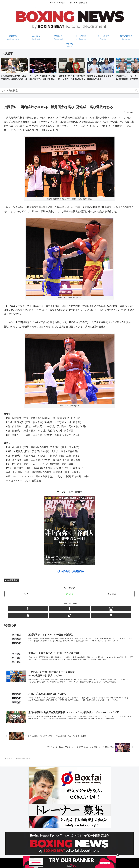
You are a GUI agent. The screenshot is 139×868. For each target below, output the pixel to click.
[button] (134, 70)
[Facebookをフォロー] (61, 609)
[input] (69, 91)
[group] (14, 70)
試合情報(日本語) (12, 580)
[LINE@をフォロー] (84, 609)
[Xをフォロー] (55, 609)
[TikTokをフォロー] (78, 609)
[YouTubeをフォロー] (73, 609)
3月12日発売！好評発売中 (70, 571)
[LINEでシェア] (69, 594)
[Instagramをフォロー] (67, 609)
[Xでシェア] (26, 594)
